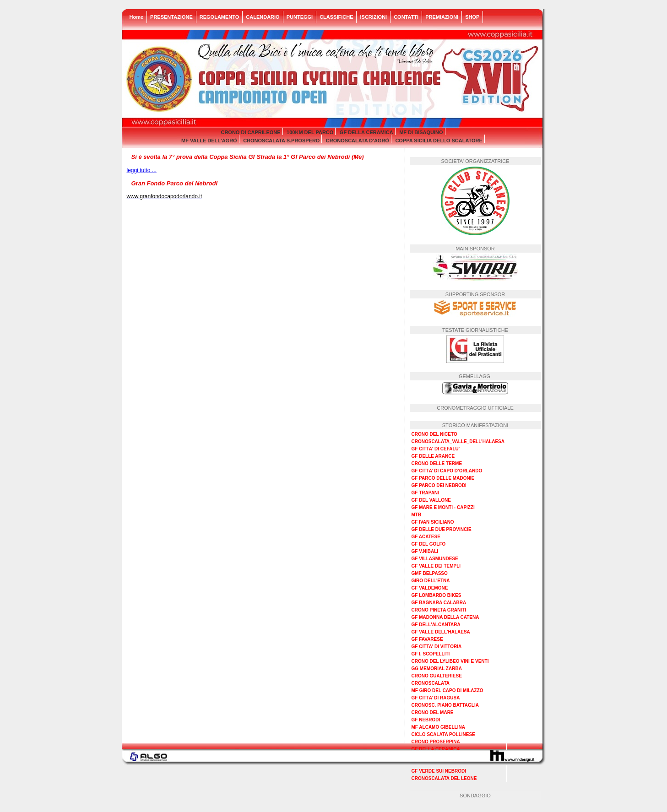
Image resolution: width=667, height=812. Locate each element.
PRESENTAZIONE (171, 17)
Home (137, 17)
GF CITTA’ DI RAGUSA (436, 698)
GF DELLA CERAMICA (366, 132)
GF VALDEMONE (430, 588)
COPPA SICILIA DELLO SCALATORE (439, 141)
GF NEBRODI (426, 720)
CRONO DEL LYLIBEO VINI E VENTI (450, 661)
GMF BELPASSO (430, 573)
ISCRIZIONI (373, 17)
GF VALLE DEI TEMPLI (436, 566)
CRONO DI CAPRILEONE (250, 132)
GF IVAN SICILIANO (433, 522)
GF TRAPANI (425, 493)
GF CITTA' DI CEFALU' (436, 449)
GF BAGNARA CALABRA (439, 603)
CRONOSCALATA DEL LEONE (444, 778)
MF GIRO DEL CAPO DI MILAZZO (447, 690)
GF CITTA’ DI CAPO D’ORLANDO (447, 471)
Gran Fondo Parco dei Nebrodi (175, 183)
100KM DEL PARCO (310, 132)
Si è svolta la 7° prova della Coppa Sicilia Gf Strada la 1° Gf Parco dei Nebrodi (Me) (248, 157)
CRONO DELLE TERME (437, 463)
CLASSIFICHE (336, 17)
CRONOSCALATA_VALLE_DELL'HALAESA (458, 441)
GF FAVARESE (427, 639)
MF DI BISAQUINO (421, 132)
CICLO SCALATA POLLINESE (443, 734)
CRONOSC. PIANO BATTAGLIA (445, 705)
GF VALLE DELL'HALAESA (441, 632)
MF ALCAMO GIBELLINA (438, 727)
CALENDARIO (263, 17)
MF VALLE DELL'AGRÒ (209, 141)
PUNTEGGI (300, 17)
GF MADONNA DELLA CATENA (445, 617)
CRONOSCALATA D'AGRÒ (358, 141)
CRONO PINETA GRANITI (439, 610)
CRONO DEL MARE (433, 712)
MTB (417, 515)
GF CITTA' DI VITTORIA (437, 647)
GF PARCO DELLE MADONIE (443, 478)
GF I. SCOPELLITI (431, 654)
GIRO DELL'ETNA (431, 581)
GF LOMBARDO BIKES (437, 595)
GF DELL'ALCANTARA (436, 625)
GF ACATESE (426, 537)
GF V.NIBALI (425, 551)
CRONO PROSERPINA (436, 742)
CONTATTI (406, 17)
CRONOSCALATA (431, 683)
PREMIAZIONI (442, 17)
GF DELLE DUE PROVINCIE (442, 529)
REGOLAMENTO (220, 17)
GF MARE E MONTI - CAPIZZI (443, 507)
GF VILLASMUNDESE (435, 559)
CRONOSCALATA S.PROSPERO (281, 141)
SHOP (472, 17)
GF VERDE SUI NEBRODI (439, 771)
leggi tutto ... (142, 170)
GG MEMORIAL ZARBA (437, 669)
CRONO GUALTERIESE (437, 676)
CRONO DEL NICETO (434, 434)
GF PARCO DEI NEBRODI (439, 485)
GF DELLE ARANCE (433, 456)
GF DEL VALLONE (431, 500)
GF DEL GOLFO (429, 544)
